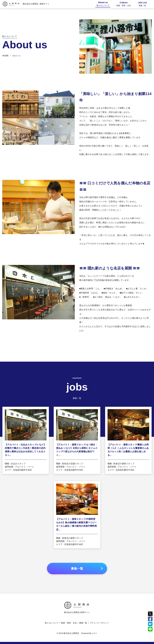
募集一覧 (83, 623)
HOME (5, 56)
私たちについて (52, 623)
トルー (94, 633)
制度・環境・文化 (69, 623)
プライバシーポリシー (99, 623)
